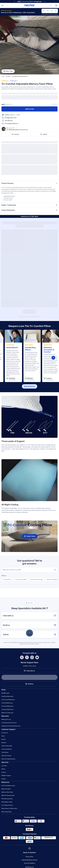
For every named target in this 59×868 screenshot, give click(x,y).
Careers (4, 772)
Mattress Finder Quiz (7, 713)
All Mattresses (6, 693)
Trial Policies (5, 752)
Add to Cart (29, 109)
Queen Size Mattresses (8, 700)
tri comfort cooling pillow (20, 76)
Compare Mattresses (7, 709)
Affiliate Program (6, 775)
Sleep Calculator (6, 789)
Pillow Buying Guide (7, 799)
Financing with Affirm (21, 579)
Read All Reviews (30, 386)
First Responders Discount (9, 723)
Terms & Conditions (29, 863)
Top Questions (7, 579)
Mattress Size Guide (7, 792)
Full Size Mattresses (7, 703)
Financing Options (7, 749)
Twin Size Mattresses (7, 706)
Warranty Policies (6, 756)
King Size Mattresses (7, 696)
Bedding (8, 76)
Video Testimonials (7, 746)
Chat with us (29, 671)
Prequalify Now (38, 1)
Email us (29, 684)
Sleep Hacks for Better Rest (9, 808)
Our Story (4, 766)
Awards (4, 779)
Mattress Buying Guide (8, 795)
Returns (4, 739)
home (3, 76)
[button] (29, 183)
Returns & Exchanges (37, 579)
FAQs (3, 736)
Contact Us (5, 733)
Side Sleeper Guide (7, 802)
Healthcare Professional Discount (11, 726)
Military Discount (6, 719)
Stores (3, 769)
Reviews (4, 743)
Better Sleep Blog (6, 812)
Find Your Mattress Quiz (8, 786)
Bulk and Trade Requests (8, 759)
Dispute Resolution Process (30, 860)
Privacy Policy (30, 857)
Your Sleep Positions (7, 805)
